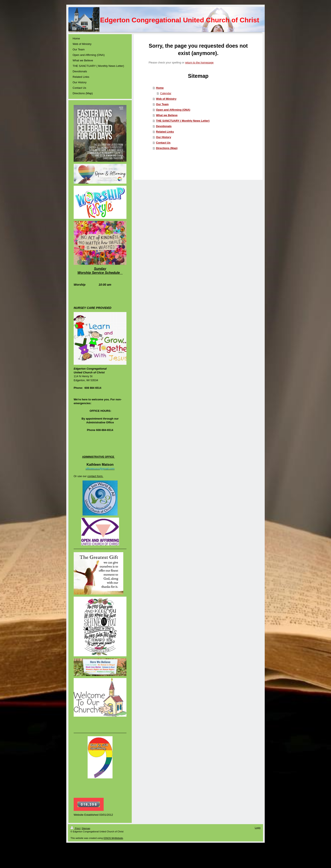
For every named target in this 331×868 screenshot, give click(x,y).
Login (258, 828)
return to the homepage (199, 63)
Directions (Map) (167, 148)
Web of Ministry (166, 99)
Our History (164, 137)
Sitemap (86, 828)
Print (75, 828)
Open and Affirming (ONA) (173, 110)
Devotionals (164, 126)
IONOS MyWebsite (113, 838)
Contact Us (163, 143)
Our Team (162, 104)
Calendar (166, 93)
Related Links (165, 132)
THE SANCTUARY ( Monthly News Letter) (183, 121)
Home (160, 88)
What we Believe (167, 115)
